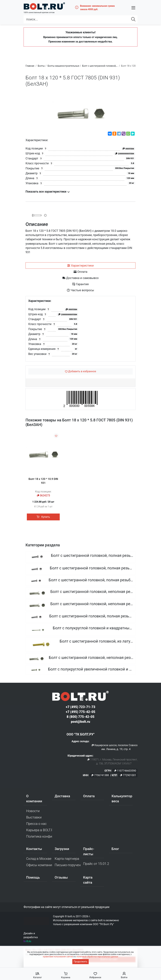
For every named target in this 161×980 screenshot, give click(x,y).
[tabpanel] (80, 329)
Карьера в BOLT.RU (39, 830)
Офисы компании (39, 865)
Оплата (89, 796)
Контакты (34, 849)
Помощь (33, 878)
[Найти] (133, 18)
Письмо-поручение (68, 865)
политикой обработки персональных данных (97, 957)
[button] (133, 7)
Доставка (62, 796)
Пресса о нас (36, 824)
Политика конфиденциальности (39, 837)
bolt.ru (27, 942)
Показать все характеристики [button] (48, 192)
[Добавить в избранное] (80, 371)
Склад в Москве (39, 859)
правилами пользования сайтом (58, 957)
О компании (34, 799)
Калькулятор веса (122, 799)
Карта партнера (67, 859)
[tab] (80, 266)
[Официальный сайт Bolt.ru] (41, 6)
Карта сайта (88, 880)
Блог (115, 849)
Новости (33, 811)
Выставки (34, 818)
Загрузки (62, 849)
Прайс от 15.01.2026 (96, 864)
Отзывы (61, 878)
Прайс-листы (89, 852)
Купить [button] (43, 517)
